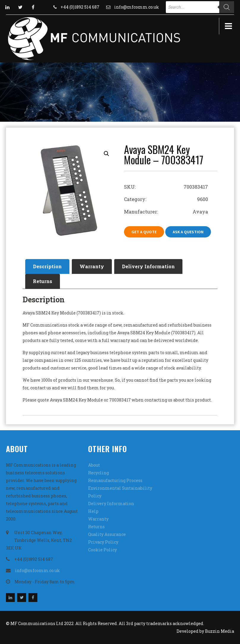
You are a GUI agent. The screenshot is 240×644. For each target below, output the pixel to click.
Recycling (98, 473)
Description (47, 266)
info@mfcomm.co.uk (137, 7)
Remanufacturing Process (115, 480)
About (94, 465)
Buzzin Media (220, 631)
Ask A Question (188, 232)
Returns (43, 281)
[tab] (47, 266)
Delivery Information (148, 266)
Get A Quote (144, 232)
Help (93, 511)
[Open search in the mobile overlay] (200, 7)
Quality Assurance (107, 534)
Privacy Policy (103, 542)
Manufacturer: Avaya (166, 212)
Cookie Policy (102, 550)
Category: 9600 (166, 199)
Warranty (92, 266)
